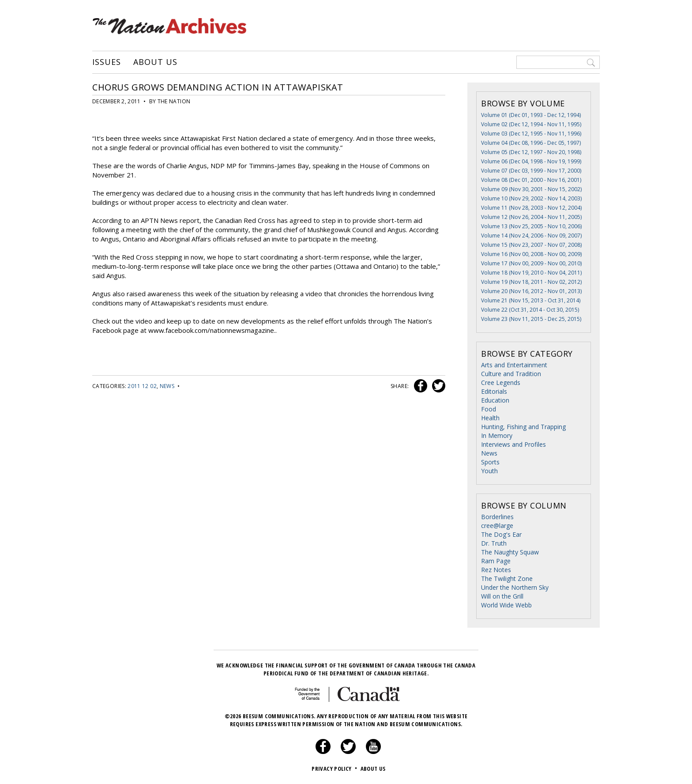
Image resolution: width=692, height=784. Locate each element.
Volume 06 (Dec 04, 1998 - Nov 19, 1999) (531, 161)
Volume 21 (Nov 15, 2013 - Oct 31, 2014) (531, 300)
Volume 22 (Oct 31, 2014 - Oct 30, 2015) (530, 310)
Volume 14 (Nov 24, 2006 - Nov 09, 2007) (531, 236)
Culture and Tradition (511, 374)
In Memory (497, 435)
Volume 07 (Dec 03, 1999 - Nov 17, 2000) (531, 171)
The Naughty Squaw (510, 552)
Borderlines (497, 517)
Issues (106, 62)
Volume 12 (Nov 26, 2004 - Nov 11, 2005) (531, 217)
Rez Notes (496, 570)
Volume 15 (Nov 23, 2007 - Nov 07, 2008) (531, 245)
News (167, 386)
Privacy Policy (335, 769)
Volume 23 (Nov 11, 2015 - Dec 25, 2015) (531, 319)
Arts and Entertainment (514, 365)
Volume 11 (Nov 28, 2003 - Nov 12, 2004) (531, 208)
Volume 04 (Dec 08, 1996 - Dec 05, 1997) (531, 143)
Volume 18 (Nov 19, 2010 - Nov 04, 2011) (531, 273)
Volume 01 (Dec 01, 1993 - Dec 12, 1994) (531, 115)
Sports (490, 462)
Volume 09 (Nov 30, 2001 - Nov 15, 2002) (531, 189)
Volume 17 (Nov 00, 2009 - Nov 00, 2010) (531, 263)
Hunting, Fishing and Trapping (523, 427)
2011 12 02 (142, 386)
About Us (155, 62)
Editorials (494, 391)
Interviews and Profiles (513, 444)
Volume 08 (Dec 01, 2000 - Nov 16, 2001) (531, 180)
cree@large (497, 526)
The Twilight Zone (507, 579)
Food (489, 409)
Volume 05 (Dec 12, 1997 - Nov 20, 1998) (531, 152)
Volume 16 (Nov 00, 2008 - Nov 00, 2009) (531, 254)
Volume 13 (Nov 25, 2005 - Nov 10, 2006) (531, 226)
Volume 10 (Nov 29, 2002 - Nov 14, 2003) (531, 198)
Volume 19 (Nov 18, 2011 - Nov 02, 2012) (531, 282)
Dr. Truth (494, 543)
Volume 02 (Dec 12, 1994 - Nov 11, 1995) (531, 124)
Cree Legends (501, 383)
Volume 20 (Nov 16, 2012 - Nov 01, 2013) (531, 291)
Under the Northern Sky (515, 587)
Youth (489, 471)
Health (490, 418)
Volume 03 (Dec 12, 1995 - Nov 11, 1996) (531, 134)
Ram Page (496, 561)
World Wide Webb (506, 605)
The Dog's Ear (501, 534)
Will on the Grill (502, 596)
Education (495, 400)
